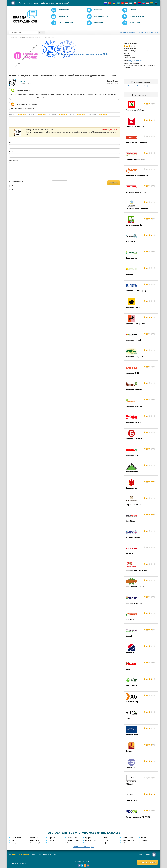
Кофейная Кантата (141, 501)
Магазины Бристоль (141, 436)
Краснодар (16, 840)
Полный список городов (83, 847)
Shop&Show (141, 764)
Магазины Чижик (141, 304)
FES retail (141, 781)
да (11, 189)
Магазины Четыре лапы (141, 321)
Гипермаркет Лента (141, 600)
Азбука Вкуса (141, 682)
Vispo (141, 715)
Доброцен (141, 551)
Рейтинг (140, 32)
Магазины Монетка (141, 403)
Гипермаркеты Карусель (141, 567)
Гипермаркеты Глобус (141, 584)
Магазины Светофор (141, 337)
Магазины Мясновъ (141, 386)
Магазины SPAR (141, 452)
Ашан (141, 666)
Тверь (51, 843)
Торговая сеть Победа (141, 107)
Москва (140, 86)
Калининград (128, 838)
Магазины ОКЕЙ (141, 370)
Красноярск (34, 840)
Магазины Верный (141, 419)
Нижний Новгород (74, 840)
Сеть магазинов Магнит (141, 189)
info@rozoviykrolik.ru (135, 61)
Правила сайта (152, 32)
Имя (11, 142)
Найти (42, 32)
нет (12, 186)
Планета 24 (141, 238)
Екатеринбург (72, 838)
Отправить (114, 183)
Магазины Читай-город (141, 288)
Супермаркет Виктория (141, 156)
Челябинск (145, 843)
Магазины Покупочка (141, 353)
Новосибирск (90, 840)
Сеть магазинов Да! (141, 222)
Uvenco (141, 748)
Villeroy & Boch (141, 732)
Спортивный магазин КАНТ (141, 173)
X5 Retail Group (141, 699)
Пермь (106, 840)
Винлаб (141, 633)
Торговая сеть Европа (141, 123)
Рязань (144, 840)
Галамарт (141, 616)
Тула (69, 843)
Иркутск (88, 838)
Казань (107, 838)
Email (11, 151)
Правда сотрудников (20, 854)
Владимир (34, 838)
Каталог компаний (127, 32)
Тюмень (89, 843)
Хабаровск (126, 843)
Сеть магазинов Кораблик (141, 205)
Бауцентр (141, 649)
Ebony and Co (141, 797)
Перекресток (141, 255)
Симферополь (149, 86)
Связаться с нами (19, 863)
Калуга (144, 838)
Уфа (105, 843)
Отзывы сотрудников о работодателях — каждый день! (44, 3)
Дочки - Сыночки (141, 534)
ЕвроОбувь (141, 518)
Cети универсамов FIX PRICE (141, 814)
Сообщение (13, 160)
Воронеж (52, 838)
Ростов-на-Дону (129, 840)
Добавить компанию (147, 862)
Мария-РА (141, 271)
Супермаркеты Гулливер (141, 140)
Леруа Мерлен (141, 468)
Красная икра (141, 485)
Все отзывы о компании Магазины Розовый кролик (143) (78, 54)
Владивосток (17, 838)
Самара (14, 843)
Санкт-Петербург (130, 86)
